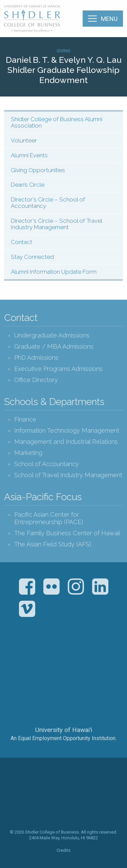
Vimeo (27, 609)
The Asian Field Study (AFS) (53, 544)
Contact (22, 242)
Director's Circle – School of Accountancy (48, 203)
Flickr (51, 587)
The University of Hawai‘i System (64, 707)
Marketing (28, 453)
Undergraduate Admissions (52, 335)
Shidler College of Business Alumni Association (57, 122)
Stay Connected (32, 257)
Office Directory (36, 380)
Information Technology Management (67, 430)
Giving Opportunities (38, 170)
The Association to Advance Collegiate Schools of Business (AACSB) (36, 656)
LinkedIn (100, 587)
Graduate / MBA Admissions (54, 346)
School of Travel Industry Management (68, 475)
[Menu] (103, 19)
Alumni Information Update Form (54, 272)
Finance (25, 419)
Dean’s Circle (28, 185)
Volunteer (24, 140)
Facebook (27, 587)
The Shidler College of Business (33, 18)
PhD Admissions (36, 358)
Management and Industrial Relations (66, 442)
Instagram (76, 587)
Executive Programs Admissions (58, 369)
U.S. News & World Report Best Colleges (90, 656)
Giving (63, 51)
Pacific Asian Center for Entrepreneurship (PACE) (49, 518)
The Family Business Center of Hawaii (67, 533)
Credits (63, 850)
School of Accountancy (47, 464)
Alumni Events (29, 155)
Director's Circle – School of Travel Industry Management (57, 224)
